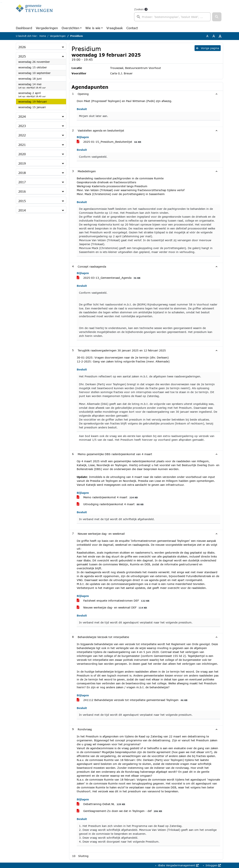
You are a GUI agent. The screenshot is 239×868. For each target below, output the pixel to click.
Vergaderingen (47, 28)
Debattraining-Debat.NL (101, 804)
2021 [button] (22, 145)
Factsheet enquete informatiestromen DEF (114, 601)
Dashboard (24, 28)
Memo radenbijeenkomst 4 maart (108, 497)
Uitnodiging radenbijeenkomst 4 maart (111, 504)
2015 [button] (22, 201)
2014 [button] (22, 210)
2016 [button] (22, 191)
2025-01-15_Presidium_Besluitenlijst (110, 142)
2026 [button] (22, 47)
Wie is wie (93, 28)
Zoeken (139, 9)
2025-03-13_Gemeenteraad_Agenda (109, 278)
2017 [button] (22, 182)
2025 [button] (22, 56)
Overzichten (70, 28)
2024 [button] (22, 116)
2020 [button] (22, 154)
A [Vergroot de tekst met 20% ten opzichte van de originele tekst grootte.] (214, 36)
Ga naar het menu (2, 3)
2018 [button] (22, 173)
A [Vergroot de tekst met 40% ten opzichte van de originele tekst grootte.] (220, 36)
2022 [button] (22, 135)
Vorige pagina (208, 48)
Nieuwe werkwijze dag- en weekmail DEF (112, 608)
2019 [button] (22, 163)
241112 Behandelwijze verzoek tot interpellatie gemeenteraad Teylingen (133, 700)
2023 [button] (22, 126)
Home (43, 36)
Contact (132, 28)
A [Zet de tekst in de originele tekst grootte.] (207, 36)
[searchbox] (172, 17)
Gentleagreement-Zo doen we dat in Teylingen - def (120, 811)
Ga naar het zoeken (1, 3)
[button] (217, 17)
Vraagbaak (115, 28)
